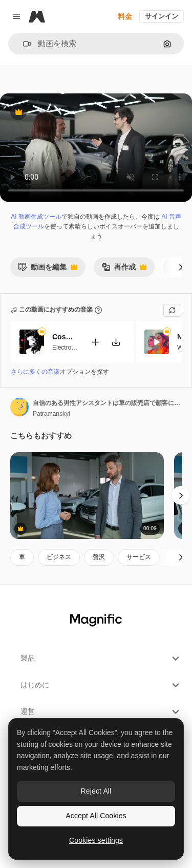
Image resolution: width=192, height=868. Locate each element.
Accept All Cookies (96, 816)
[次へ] (181, 267)
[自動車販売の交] (87, 496)
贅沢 (99, 557)
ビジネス (59, 557)
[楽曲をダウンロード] (116, 342)
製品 (101, 659)
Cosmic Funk (65, 337)
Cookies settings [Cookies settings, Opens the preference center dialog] (96, 840)
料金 (125, 16)
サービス (139, 557)
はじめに (101, 685)
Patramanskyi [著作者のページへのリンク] (51, 414)
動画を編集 (48, 270)
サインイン (162, 16)
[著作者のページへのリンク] (19, 407)
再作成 (124, 270)
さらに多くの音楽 (35, 372)
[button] (23, 44)
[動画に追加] (95, 342)
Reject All (96, 791)
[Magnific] (37, 16)
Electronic (66, 347)
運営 (101, 712)
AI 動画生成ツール (36, 217)
